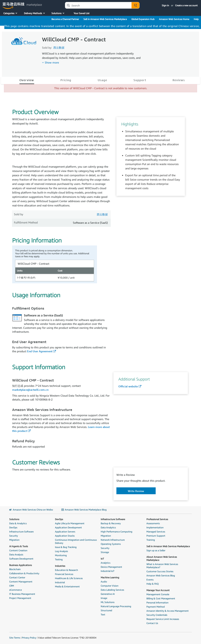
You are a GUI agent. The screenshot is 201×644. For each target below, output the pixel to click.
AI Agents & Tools (19, 546)
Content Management (21, 582)
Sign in (165, 5)
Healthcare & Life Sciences (69, 578)
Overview (27, 80)
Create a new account (186, 5)
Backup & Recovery (111, 523)
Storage (105, 552)
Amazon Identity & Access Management (168, 611)
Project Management (20, 598)
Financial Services (64, 574)
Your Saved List (82, 13)
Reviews (179, 80)
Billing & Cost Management (161, 598)
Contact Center (17, 577)
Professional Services (157, 519)
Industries (60, 566)
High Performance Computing (116, 532)
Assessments (153, 523)
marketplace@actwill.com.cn (30, 390)
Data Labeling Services (112, 590)
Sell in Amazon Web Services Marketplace (105, 19)
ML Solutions (108, 602)
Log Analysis (61, 551)
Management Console (158, 594)
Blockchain (15, 569)
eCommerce (16, 590)
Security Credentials (157, 615)
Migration (14, 540)
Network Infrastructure (113, 540)
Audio (104, 582)
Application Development (68, 527)
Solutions (14, 519)
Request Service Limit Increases (163, 619)
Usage (102, 80)
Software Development (21, 559)
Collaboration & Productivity (24, 573)
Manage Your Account (158, 590)
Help (196, 19)
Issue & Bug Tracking (66, 547)
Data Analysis (16, 555)
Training (151, 540)
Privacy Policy (29, 638)
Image (104, 598)
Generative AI (108, 594)
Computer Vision (110, 586)
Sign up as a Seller (156, 550)
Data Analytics (108, 527)
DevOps (13, 527)
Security (14, 536)
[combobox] (98, 5)
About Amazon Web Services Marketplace (162, 558)
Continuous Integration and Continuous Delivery (76, 541)
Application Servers (65, 532)
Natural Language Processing (116, 606)
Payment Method (156, 607)
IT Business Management (22, 594)
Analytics (106, 563)
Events (150, 580)
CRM (12, 586)
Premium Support (156, 536)
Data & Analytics (18, 523)
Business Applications (21, 565)
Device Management (111, 567)
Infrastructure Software (21, 532)
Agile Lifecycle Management (70, 523)
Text (103, 614)
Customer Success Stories (160, 571)
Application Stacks (65, 536)
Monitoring (61, 555)
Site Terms (15, 638)
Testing (59, 559)
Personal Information (157, 603)
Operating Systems (111, 544)
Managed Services (156, 532)
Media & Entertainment (67, 586)
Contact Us (152, 623)
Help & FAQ (153, 584)
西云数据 (59, 48)
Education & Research (66, 570)
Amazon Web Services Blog (161, 575)
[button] (11, 13)
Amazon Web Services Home (174, 19)
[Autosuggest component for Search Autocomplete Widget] (135, 5)
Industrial (60, 582)
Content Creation (18, 550)
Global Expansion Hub (143, 19)
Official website (128, 386)
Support (140, 80)
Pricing (66, 80)
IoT (102, 559)
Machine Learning (110, 577)
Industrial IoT (108, 571)
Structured (106, 610)
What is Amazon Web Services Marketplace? (162, 566)
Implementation (155, 527)
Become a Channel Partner (65, 19)
